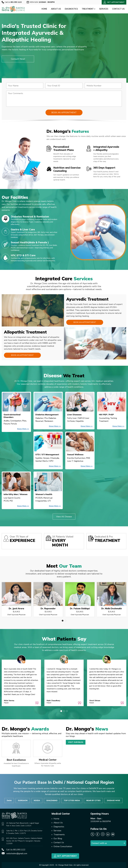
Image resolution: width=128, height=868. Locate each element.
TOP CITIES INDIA (72, 801)
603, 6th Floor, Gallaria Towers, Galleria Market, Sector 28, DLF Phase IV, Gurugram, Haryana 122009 (24, 841)
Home (44, 9)
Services (104, 9)
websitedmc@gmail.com (17, 854)
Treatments (59, 835)
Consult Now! (18, 59)
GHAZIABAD (52, 801)
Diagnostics (71, 9)
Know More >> (23, 429)
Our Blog (58, 839)
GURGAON (23, 801)
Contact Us (118, 9)
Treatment (89, 9)
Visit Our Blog (76, 742)
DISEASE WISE (113, 801)
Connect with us (99, 843)
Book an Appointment (85, 322)
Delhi (9, 801)
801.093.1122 (19, 850)
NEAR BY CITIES (93, 801)
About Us (56, 9)
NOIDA (37, 801)
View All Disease (64, 517)
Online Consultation (63, 846)
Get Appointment (65, 856)
